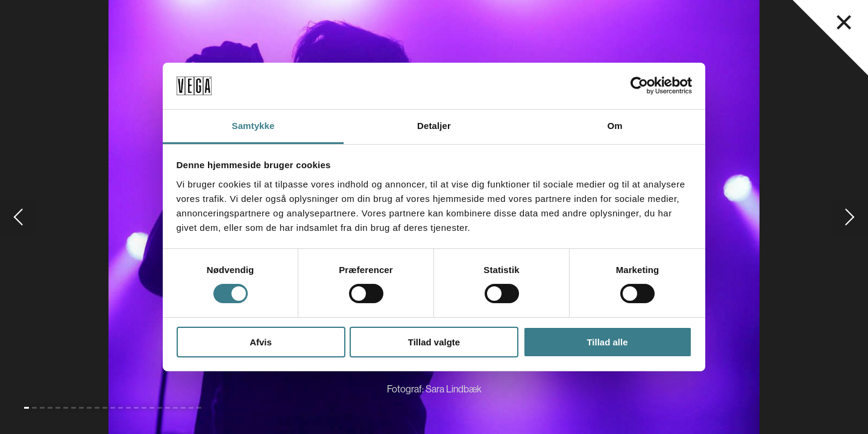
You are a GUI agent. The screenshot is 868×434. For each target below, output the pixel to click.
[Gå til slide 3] (42, 408)
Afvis (261, 342)
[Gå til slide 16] (144, 408)
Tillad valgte (434, 342)
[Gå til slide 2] (34, 408)
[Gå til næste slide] (850, 217)
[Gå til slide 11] (105, 408)
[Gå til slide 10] (97, 408)
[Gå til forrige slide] (18, 217)
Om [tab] (615, 126)
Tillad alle (607, 342)
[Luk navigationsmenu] (844, 22)
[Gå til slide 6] (66, 408)
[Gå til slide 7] (74, 408)
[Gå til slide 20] (175, 408)
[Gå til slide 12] (113, 408)
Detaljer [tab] (434, 126)
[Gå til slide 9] (89, 408)
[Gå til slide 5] (58, 408)
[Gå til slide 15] (136, 408)
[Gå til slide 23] (199, 408)
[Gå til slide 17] (152, 408)
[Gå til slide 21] (183, 408)
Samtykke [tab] (253, 126)
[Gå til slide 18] (160, 408)
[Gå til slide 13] (121, 408)
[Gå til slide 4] (50, 408)
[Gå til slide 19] (168, 408)
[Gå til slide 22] (191, 408)
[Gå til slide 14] (128, 408)
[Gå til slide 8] (81, 408)
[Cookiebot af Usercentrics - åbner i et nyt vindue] (639, 86)
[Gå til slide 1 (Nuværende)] (27, 408)
